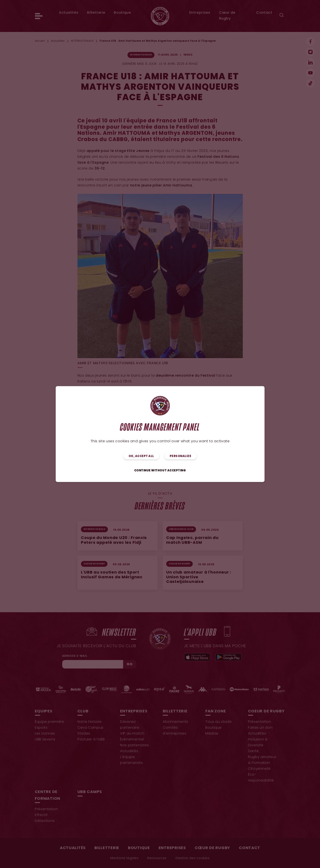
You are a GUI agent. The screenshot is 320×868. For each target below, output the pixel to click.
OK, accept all (141, 456)
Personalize (181, 456)
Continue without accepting (160, 470)
